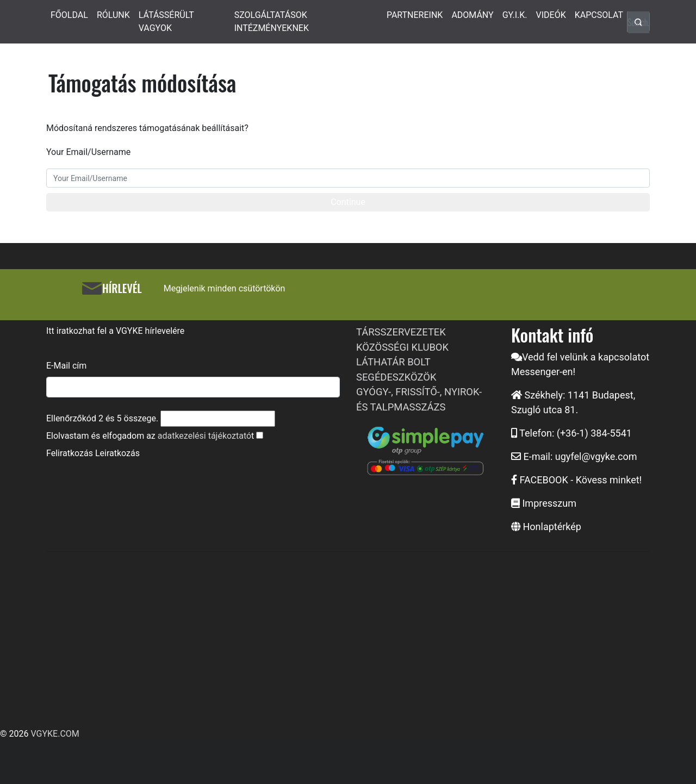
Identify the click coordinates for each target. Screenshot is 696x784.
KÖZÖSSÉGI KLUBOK (402, 347)
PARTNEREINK (415, 15)
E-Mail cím (66, 366)
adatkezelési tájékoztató (204, 436)
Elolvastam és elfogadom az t (150, 436)
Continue (348, 202)
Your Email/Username (88, 152)
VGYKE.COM (55, 734)
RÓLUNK (113, 15)
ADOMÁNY (472, 15)
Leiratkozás (117, 453)
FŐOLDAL (69, 15)
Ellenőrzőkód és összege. (102, 418)
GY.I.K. (515, 15)
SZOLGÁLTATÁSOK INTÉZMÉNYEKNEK (272, 21)
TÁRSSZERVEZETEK (401, 332)
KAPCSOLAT (599, 15)
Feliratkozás (70, 453)
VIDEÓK (551, 15)
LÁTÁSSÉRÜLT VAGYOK (166, 21)
